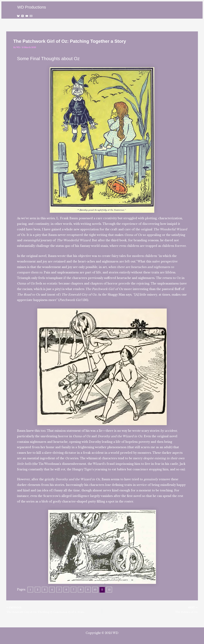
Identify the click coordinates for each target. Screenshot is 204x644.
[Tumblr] (23, 16)
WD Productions (32, 7)
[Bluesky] (18, 16)
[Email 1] (31, 16)
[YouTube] (27, 16)
